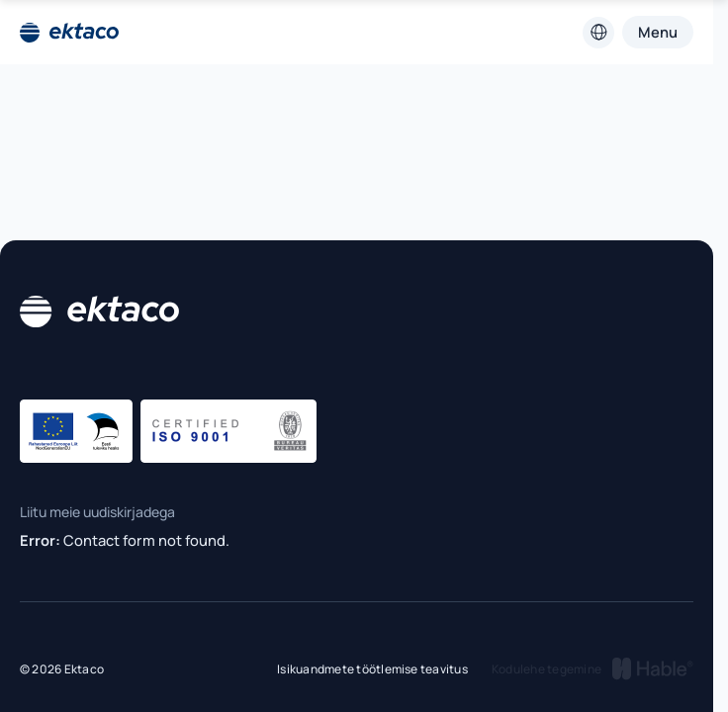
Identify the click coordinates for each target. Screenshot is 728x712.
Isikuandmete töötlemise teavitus (372, 669)
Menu (658, 32)
